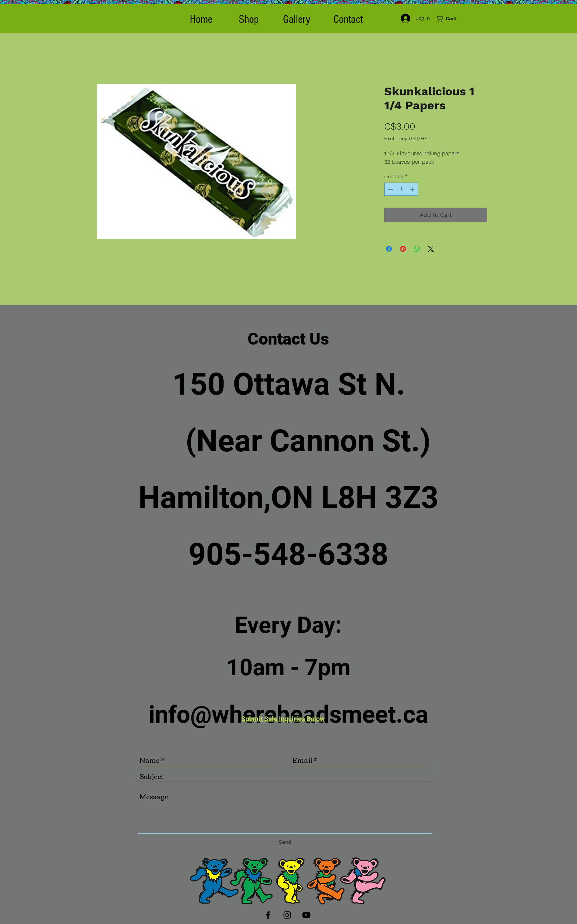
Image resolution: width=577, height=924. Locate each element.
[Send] (285, 842)
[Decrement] (390, 189)
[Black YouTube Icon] (306, 915)
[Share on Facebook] (389, 249)
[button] (249, 19)
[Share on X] (431, 249)
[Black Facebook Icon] (268, 915)
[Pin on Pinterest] (403, 249)
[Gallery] (297, 19)
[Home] (201, 19)
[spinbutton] (401, 189)
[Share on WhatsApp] (417, 249)
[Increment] (413, 189)
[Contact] (348, 19)
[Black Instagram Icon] (287, 915)
